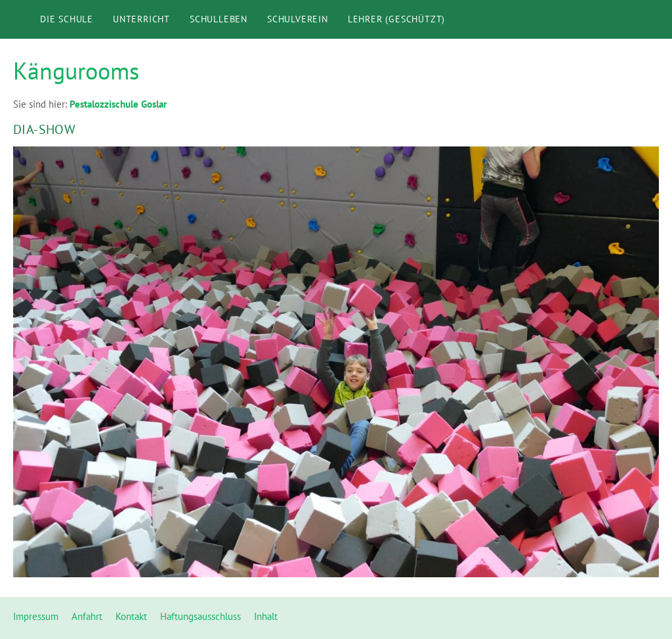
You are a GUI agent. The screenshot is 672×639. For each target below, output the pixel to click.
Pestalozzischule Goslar (118, 104)
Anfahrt (87, 616)
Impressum (36, 616)
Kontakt (131, 616)
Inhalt (266, 616)
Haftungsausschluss (200, 616)
